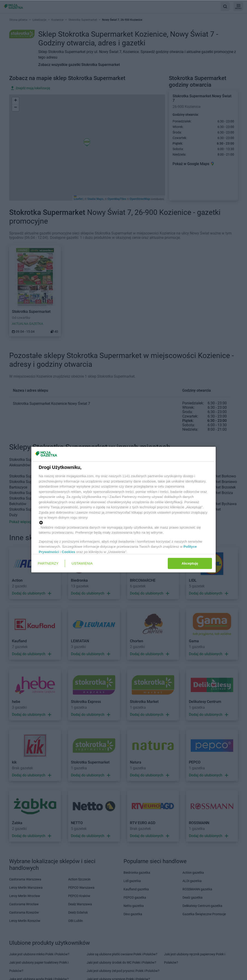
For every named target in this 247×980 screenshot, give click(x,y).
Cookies (68, 552)
